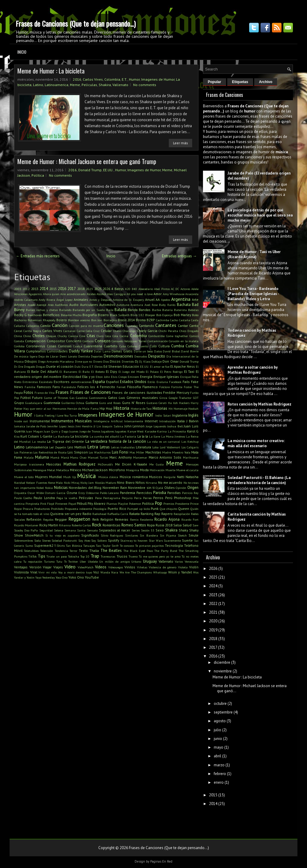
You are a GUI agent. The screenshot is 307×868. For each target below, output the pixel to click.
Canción (60, 325)
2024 (213, 586)
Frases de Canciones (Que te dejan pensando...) (76, 23)
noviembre (223, 671)
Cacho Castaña (180, 320)
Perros (158, 498)
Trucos (122, 556)
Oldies (170, 488)
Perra (138, 498)
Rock (97, 525)
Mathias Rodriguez (80, 464)
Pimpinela (32, 504)
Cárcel (18, 331)
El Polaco (152, 372)
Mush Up (70, 477)
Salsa (177, 525)
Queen (184, 509)
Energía (146, 377)
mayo (219, 747)
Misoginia (133, 470)
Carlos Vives (93, 79)
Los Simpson (78, 452)
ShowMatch (34, 535)
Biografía (90, 315)
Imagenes (88, 415)
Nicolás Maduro (106, 483)
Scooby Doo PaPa (26, 530)
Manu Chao (78, 457)
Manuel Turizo (98, 457)
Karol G (193, 431)
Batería (167, 310)
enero (219, 782)
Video (70, 567)
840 (134, 289)
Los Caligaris (190, 447)
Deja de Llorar (48, 356)
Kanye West (136, 431)
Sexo (160, 530)
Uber (83, 561)
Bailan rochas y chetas (42, 310)
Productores (42, 509)
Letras (105, 447)
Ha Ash (173, 403)
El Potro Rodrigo (171, 372)
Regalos (48, 519)
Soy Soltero (99, 540)
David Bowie (190, 351)
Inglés (193, 415)
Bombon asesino (79, 320)
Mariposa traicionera (29, 464)
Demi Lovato (68, 356)
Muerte (170, 470)
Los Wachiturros (100, 452)
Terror (73, 551)
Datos (158, 351)
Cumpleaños (36, 351)
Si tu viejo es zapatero (62, 535)
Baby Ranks (167, 305)
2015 (53, 289)
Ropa (151, 525)
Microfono (117, 470)
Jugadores (107, 431)
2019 (213, 630)
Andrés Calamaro (26, 300)
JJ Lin (97, 426)
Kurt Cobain (30, 436)
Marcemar (140, 457)
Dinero (98, 361)
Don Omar (170, 361)
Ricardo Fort (190, 519)
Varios (179, 561)
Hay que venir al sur (37, 409)
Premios (169, 504)
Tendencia (61, 551)
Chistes (39, 336)
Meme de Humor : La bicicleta (51, 71)
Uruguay (150, 561)
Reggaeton (79, 519)
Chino (27, 336)
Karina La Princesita (171, 431)
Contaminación (158, 341)
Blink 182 (137, 315)
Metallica (63, 470)
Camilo (45, 326)
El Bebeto (98, 372)
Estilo (151, 382)
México (76, 470)
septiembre (223, 712)
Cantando (146, 326)
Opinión (181, 488)
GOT (196, 398)
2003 (18, 289)
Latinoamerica (57, 85)
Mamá (55, 457)
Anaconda (192, 294)
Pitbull (82, 503)
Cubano (132, 346)
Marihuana (191, 457)
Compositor (56, 341)
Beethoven (35, 315)
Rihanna (65, 525)
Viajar (47, 567)
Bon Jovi (97, 320)
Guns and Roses (110, 403)
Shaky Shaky (189, 530)
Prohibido (57, 509)
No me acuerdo (170, 482)
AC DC (175, 289)
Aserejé (41, 305)
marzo (219, 765)
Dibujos (31, 361)
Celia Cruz (93, 331)
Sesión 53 (148, 530)
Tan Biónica (74, 546)
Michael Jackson (95, 470)
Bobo (195, 315)
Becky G (20, 315)
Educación (131, 366)
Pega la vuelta (67, 498)
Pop (158, 503)
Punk (155, 509)
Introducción (167, 421)
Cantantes (166, 325)
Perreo (147, 498)
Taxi (99, 546)
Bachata (184, 305)
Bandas (145, 310)
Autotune (123, 305)
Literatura (143, 447)
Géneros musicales (142, 398)
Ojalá (159, 488)
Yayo (38, 577)
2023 (89, 289)
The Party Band (166, 551)
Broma (141, 320)
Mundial (55, 477)
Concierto (74, 341)
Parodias (174, 493)
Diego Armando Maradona (56, 361)
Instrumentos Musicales (72, 421)
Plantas (112, 504)
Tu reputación (33, 561)
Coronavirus (36, 346)
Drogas (41, 367)
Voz (96, 572)
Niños (140, 482)
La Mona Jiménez (173, 436)
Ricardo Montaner (26, 525)
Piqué (72, 504)
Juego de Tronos (90, 431)
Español (112, 382)
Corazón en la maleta (184, 341)
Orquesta (20, 493)
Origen (193, 488)
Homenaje (180, 409)
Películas (89, 85)
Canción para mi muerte (86, 326)
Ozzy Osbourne (88, 493)
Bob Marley (182, 315)
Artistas (20, 305)
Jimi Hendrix (84, 426)
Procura (28, 509)
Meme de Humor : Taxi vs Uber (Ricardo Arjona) (254, 254)
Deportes (97, 356)
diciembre (222, 662)
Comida (19, 341)
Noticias (61, 488)
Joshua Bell (175, 426)
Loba (155, 447)
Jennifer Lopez (57, 426)
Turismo (49, 561)
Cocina (124, 336)
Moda (144, 470)
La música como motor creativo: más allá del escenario (256, 443)
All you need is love (140, 294)
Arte (195, 299)
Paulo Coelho (23, 498)
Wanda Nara (109, 572)
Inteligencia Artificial (108, 421)
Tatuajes (89, 546)
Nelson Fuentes (36, 483)
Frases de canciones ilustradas (137, 392)
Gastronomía (98, 398)
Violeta (183, 567)
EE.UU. (108, 170)
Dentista (84, 356)
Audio (74, 305)
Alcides (91, 294)
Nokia (49, 488)
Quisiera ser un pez (66, 514)
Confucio (88, 341)
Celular (106, 331)
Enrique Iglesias (166, 377)
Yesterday (49, 577)
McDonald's (105, 464)
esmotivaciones (81, 382)
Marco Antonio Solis (165, 457)
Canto (194, 326)
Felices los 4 (88, 387)
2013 (35, 289)
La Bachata (61, 436)
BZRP (151, 320)
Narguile (170, 477)
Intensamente (134, 421)
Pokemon (135, 504)
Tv (66, 561)
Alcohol (101, 294)
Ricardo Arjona (167, 519)
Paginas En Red (161, 861)
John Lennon (135, 426)
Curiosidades (57, 351)
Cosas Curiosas (59, 346)
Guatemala (52, 403)
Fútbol (25, 398)
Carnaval (69, 331)
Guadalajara (34, 403)
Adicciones (21, 294)
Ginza (163, 398)
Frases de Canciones (91, 392)
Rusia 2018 (164, 525)
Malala (29, 457)
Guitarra (92, 403)
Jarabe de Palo (36, 426)
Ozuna (72, 493)
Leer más (180, 143)
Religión (107, 519)
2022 (213, 604)
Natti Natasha (188, 477)
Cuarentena (93, 346)
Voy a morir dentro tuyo (75, 572)
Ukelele (93, 561)
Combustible (156, 336)
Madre (167, 452)
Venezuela (192, 561)
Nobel (40, 488)
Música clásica (108, 477)
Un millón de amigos (114, 561)
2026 (106, 289)
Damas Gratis (122, 351)
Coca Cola (112, 336)
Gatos (113, 398)
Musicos (156, 477)
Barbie (156, 310)
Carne (81, 331)
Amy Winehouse (174, 294)
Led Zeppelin (58, 447)
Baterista (180, 310)
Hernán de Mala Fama (83, 409)
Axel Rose (151, 305)
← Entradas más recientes (38, 256)
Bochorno (20, 320)
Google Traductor (180, 398)
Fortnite (177, 387)
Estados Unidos (133, 382)
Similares (131, 535)
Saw (195, 525)
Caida (195, 320)
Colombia (112, 79)
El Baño (84, 372)
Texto (83, 551)
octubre (220, 703)
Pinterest (61, 504)
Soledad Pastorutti (64, 540)
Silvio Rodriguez (112, 535)
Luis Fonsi (120, 452)
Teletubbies (31, 551)
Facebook (175, 382)
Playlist (123, 504)
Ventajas (21, 567)
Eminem (133, 377)
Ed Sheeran (113, 366)
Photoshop (183, 498)
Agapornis (35, 294)
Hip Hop (106, 408)
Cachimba (162, 320)
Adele (195, 289)
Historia (121, 408)
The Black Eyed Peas (138, 551)
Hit (171, 409)
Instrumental (40, 421)
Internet (151, 421)
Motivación (157, 470)
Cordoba (19, 346)
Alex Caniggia (116, 294)
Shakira (105, 85)
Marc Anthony (121, 457)
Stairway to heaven (134, 540)
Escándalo (46, 382)
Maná (65, 457)
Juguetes (121, 431)
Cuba (123, 346)
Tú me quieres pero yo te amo (160, 556)
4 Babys (117, 289)
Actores (185, 289)
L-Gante (46, 436)
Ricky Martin (49, 525)
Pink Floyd (47, 504)
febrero (220, 774)
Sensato (92, 530)
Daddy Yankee (81, 351)
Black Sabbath (120, 315)
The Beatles (111, 551)
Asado (31, 305)
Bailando (65, 310)
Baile (110, 310)
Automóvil (107, 305)
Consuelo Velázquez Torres (129, 341)
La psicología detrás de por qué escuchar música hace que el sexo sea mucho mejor (260, 215)
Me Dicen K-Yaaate (131, 464)
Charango (129, 331)
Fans (56, 387)
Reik (96, 519)
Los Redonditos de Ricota (50, 452)
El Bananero (68, 372)
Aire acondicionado (73, 294)
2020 (213, 621)
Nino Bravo (126, 482)
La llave (155, 436)
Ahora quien (51, 294)
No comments (145, 85)
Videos (101, 567)
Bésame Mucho (71, 315)
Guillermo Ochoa (73, 403)
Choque (51, 336)
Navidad (20, 483)
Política (38, 175)
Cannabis (131, 326)
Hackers (184, 403)
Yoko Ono (76, 577)
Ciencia (73, 336)
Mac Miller (137, 452)
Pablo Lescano (109, 493)
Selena (59, 530)
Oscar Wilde (36, 493)
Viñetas (142, 567)
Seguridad (46, 530)
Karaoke (151, 431)
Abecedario (146, 289)
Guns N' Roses (134, 403)
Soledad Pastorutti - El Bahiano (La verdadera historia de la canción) (259, 480)
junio (218, 739)
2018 (81, 289)
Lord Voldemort (170, 447)
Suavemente (172, 540)
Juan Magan (34, 431)
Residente (146, 519)
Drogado (30, 367)
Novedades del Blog (85, 488)
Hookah (193, 409)
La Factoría (128, 436)
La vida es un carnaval (164, 441)
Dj (137, 361)
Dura (85, 367)
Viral (34, 572)
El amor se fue (160, 367)
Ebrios (98, 367)
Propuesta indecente (79, 509)
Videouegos (116, 567)
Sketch (182, 535)
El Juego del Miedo (131, 372)
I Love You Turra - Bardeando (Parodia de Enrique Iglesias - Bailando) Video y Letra (253, 294)
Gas (72, 398)
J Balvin (192, 421)
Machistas (153, 452)
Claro (100, 336)
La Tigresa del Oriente (66, 441)
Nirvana (151, 483)
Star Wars (156, 540)
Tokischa (74, 556)
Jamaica (20, 426)
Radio (87, 514)
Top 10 (85, 556)
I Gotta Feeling (44, 415)
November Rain (115, 488)
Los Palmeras (23, 452)
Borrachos (110, 320)
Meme (75, 85)
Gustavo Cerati (157, 403)
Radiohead (99, 514)
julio (218, 730)
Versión (35, 567)
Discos (115, 361)
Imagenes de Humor (158, 79)
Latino (38, 85)
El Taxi (189, 371)
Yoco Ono (62, 577)
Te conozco (127, 546)
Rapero (167, 514)
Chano (117, 331)
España (99, 382)
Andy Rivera (47, 300)
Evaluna (162, 382)
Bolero (62, 320)
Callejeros (33, 326)
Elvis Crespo (119, 377)
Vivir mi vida (48, 572)
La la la (143, 436)
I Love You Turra (66, 415)
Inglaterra (180, 415)
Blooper (150, 315)
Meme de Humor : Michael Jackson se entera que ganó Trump (87, 161)
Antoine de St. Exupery (128, 300)
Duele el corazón (60, 366)
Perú (169, 498)
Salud (187, 525)
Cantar (183, 326)
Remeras (122, 519)
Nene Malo (55, 483)
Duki (77, 367)
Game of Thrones (56, 398)
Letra (93, 447)
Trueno (133, 556)
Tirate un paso (57, 556)
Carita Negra (32, 331)
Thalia (94, 551)
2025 (98, 289)
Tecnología (174, 545)
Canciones (114, 325)
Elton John (103, 377)
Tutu (59, 561)
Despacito (157, 356)
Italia (181, 421)
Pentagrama (112, 498)
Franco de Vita (45, 393)
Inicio (22, 52)
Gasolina (82, 398)
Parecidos (144, 493)
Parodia (160, 493)
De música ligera (26, 356)
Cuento (143, 346)
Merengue (39, 470)
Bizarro (103, 315)
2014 (44, 289)
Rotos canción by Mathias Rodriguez (259, 404)
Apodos (165, 300)
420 (128, 289)
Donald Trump (90, 170)
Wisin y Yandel (180, 572)
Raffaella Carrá (118, 514)
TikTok (33, 556)
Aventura (137, 305)
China (18, 336)
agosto (220, 721)
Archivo (266, 82)
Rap (157, 514)
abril (218, 756)
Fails (186, 382)
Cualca (78, 346)
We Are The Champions (136, 572)
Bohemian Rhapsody (41, 320)
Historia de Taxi (141, 409)
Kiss (17, 436)
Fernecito (107, 387)
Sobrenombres (24, 540)
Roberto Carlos (81, 525)
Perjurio (127, 498)
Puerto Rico (117, 509)
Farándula (69, 387)
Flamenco (150, 387)
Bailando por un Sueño (89, 310)
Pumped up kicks (138, 509)
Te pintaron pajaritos (150, 546)
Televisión (47, 551)
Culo (153, 346)
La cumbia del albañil (105, 436)
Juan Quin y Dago (56, 431)
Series (136, 530)
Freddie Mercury (176, 392)
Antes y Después (100, 300)
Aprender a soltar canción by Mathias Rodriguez (253, 370)
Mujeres (42, 477)
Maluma (42, 457)
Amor (158, 294)
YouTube (92, 577)
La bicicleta (79, 436)
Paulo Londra (44, 498)
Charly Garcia (147, 331)
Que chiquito (168, 509)
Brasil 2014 (126, 320)
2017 (72, 289)
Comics (194, 336)
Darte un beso (143, 351)
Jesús (71, 426)
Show (19, 535)
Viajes (58, 567)
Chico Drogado (189, 331)
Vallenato (120, 85)
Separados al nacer (115, 530)
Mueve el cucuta (187, 470)
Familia (30, 387)
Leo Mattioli (77, 447)
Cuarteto (111, 346)
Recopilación (182, 514)
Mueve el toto (24, 477)
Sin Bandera (149, 535)
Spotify (113, 540)
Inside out (21, 421)
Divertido (128, 361)
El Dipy (111, 371)
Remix (134, 519)
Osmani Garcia (55, 493)
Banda (133, 310)
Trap (95, 556)
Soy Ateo (84, 540)
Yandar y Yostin (24, 577)
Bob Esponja (164, 315)
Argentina (181, 299)
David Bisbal (171, 351)
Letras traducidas (123, 447)
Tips (42, 556)
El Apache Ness (183, 366)
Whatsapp (160, 572)
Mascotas (54, 464)
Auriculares (89, 305)
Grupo (19, 403)
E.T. (125, 79)
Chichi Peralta (168, 331)
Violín (194, 567)
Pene (98, 498)
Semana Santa (75, 530)
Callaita (19, 326)
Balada (121, 310)
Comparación (35, 341)
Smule (194, 535)
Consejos (103, 341)
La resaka (39, 441)
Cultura (164, 346)
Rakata (134, 514)
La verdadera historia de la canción (116, 441)
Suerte (187, 540)
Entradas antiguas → (179, 256)
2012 (26, 289)
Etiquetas (240, 82)
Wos (196, 572)
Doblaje (156, 361)
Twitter (73, 561)
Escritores (62, 382)
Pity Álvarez (97, 503)
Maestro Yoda (181, 452)
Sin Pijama (168, 535)
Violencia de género (162, 567)
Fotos (28, 392)
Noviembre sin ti (141, 488)
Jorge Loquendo (156, 426)
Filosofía (134, 387)
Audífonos (61, 305)
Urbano (136, 561)
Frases (62, 392)
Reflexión (34, 519)
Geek (122, 398)
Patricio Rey (190, 493)
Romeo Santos (134, 525)
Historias (160, 408)
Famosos (44, 387)
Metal (51, 470)
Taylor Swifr (111, 546)
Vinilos (130, 567)
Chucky (62, 336)
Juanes (74, 431)
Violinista (21, 572)
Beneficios (51, 315)
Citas (91, 336)
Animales (81, 299)
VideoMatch (86, 567)
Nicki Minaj (72, 483)
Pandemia (128, 493)
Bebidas (193, 310)
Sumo (29, 546)
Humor (134, 79)
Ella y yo (88, 377)
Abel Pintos (162, 289)
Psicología (100, 509)
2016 (77, 79)
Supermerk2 (44, 545)
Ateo (51, 305)
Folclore (164, 387)
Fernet (121, 387)
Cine (82, 336)
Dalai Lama (102, 351)
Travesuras (108, 556)
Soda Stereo (42, 540)
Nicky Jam (87, 483)
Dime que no (84, 361)
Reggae (61, 519)
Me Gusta (156, 464)
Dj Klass (145, 361)
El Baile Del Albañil (43, 371)
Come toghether (177, 336)
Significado (90, 535)
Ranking (147, 514)
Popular (215, 82)
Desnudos (141, 356)
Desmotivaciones (118, 356)
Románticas (112, 525)
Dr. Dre (19, 367)
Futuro (37, 398)
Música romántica (134, 477)
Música (86, 476)
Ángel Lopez (64, 300)
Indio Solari (163, 415)
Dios (106, 361)
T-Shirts (60, 546)
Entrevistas (30, 382)
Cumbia (178, 346)
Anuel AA (152, 299)
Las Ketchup (190, 441)
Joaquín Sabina (113, 426)
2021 (213, 612)
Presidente (182, 504)
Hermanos (59, 409)
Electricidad (72, 377)
